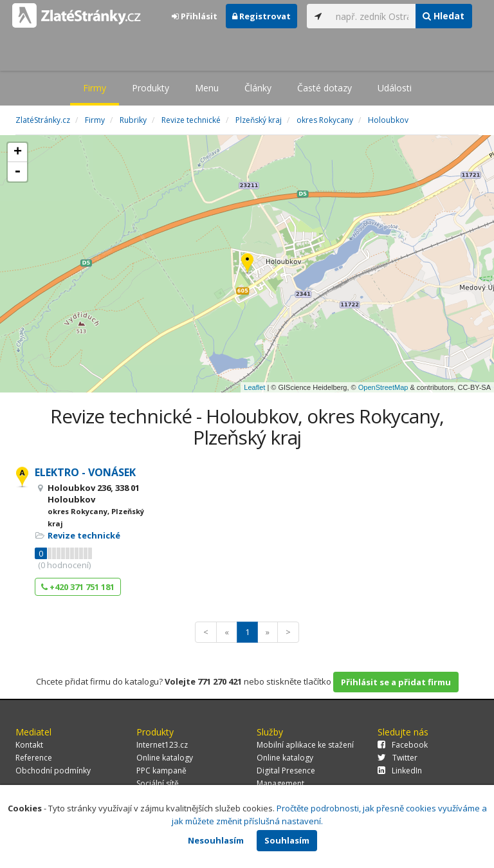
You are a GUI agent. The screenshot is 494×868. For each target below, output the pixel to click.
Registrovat (261, 16)
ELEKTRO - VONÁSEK (85, 472)
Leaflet (254, 387)
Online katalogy (165, 758)
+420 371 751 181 (78, 587)
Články (258, 88)
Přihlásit (195, 16)
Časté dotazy (325, 88)
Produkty (151, 88)
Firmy (95, 88)
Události (395, 88)
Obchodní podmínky (53, 771)
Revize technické (84, 535)
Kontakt (29, 745)
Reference (34, 758)
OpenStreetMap (383, 387)
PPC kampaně (161, 771)
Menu (207, 88)
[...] (372, 16)
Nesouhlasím (216, 840)
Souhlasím (287, 840)
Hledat (444, 16)
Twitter (398, 758)
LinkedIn (400, 771)
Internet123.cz (162, 745)
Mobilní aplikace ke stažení (305, 745)
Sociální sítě (158, 783)
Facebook (403, 745)
